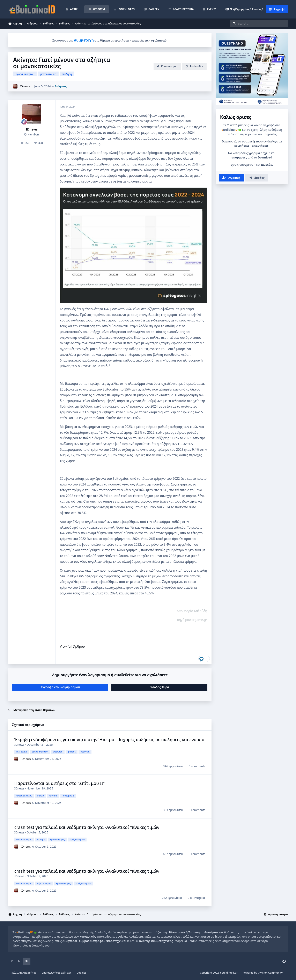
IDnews (25, 86)
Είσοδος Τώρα (159, 687)
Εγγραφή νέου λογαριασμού (60, 687)
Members (33, 135)
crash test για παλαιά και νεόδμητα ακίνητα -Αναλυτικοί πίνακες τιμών (87, 827)
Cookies (82, 973)
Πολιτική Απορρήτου (24, 973)
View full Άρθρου (72, 647)
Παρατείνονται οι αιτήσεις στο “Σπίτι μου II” (60, 783)
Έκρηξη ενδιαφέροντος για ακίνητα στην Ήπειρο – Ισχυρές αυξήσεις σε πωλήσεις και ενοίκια (109, 740)
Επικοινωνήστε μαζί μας (57, 973)
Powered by (262, 973)
